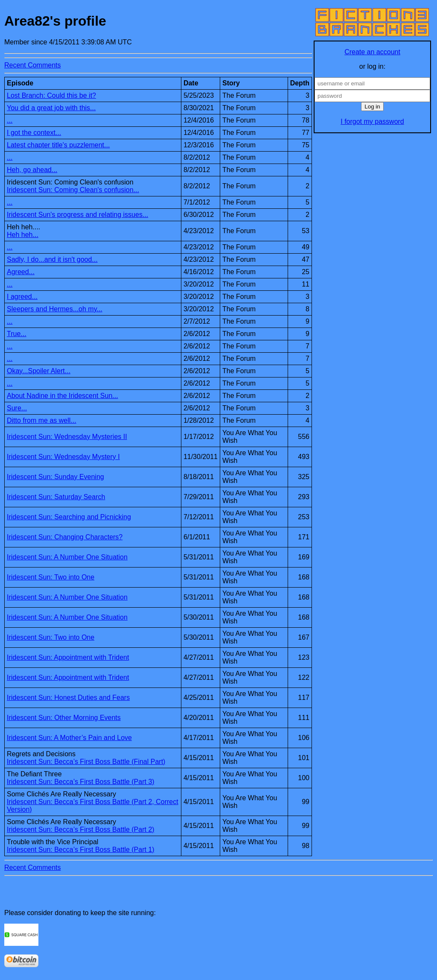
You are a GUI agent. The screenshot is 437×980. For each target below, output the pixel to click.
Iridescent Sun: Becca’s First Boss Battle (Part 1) (81, 850)
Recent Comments (33, 65)
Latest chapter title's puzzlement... (58, 145)
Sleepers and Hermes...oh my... (55, 309)
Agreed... (21, 272)
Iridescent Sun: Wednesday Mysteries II (67, 437)
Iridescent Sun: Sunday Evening (55, 477)
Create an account (372, 52)
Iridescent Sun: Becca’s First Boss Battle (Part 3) (81, 782)
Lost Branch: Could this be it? (51, 95)
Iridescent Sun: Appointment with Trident (68, 657)
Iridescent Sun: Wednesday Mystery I (63, 457)
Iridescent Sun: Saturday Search (56, 497)
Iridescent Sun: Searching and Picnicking (69, 517)
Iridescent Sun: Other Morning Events (64, 718)
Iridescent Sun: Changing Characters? (65, 537)
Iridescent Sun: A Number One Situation (67, 557)
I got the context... (34, 133)
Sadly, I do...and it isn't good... (52, 259)
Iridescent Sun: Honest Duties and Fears (68, 698)
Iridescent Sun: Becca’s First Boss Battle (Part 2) (81, 829)
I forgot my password (372, 121)
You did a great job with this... (51, 108)
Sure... (17, 408)
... (10, 120)
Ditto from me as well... (42, 420)
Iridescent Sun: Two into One (51, 577)
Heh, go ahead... (32, 170)
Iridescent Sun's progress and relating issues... (77, 215)
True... (17, 334)
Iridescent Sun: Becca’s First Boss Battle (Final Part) (86, 762)
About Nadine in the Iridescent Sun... (63, 396)
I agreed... (22, 297)
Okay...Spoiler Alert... (39, 371)
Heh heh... (23, 235)
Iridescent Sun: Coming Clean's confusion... (73, 190)
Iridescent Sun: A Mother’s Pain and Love (69, 738)
